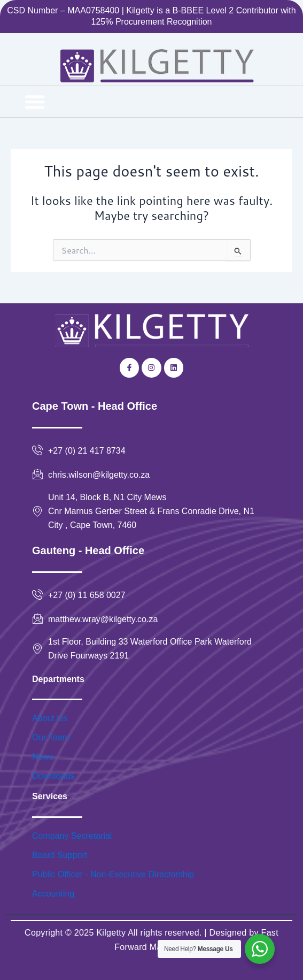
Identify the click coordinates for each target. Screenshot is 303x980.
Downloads (53, 776)
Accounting (53, 894)
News (43, 757)
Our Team (51, 737)
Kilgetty (111, 933)
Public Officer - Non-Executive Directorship (113, 874)
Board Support (60, 855)
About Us (50, 718)
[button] (35, 102)
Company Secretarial (72, 836)
